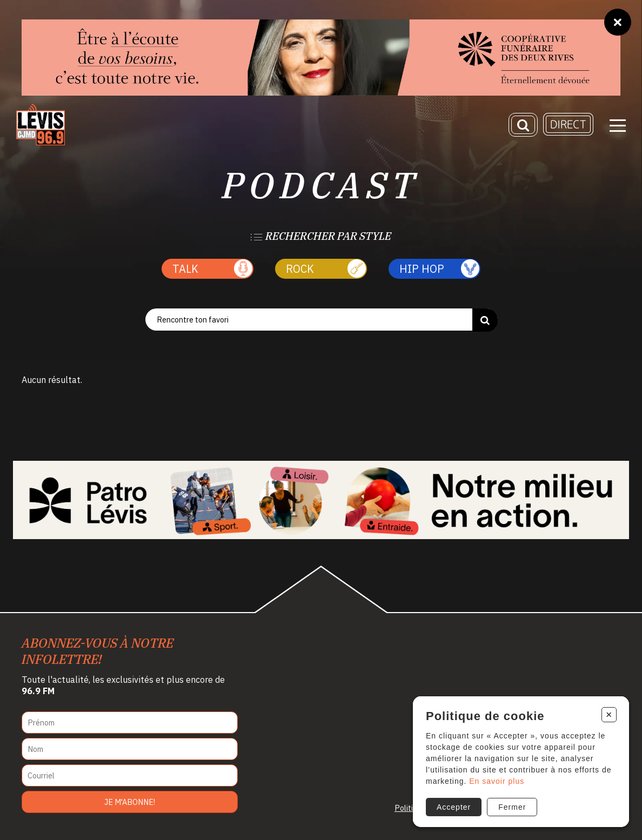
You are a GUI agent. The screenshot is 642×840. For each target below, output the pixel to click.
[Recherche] (523, 125)
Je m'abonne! (130, 802)
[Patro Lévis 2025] (321, 500)
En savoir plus (497, 781)
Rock (326, 269)
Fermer (512, 807)
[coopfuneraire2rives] (321, 58)
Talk (212, 269)
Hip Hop (439, 269)
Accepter (454, 807)
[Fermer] (618, 22)
